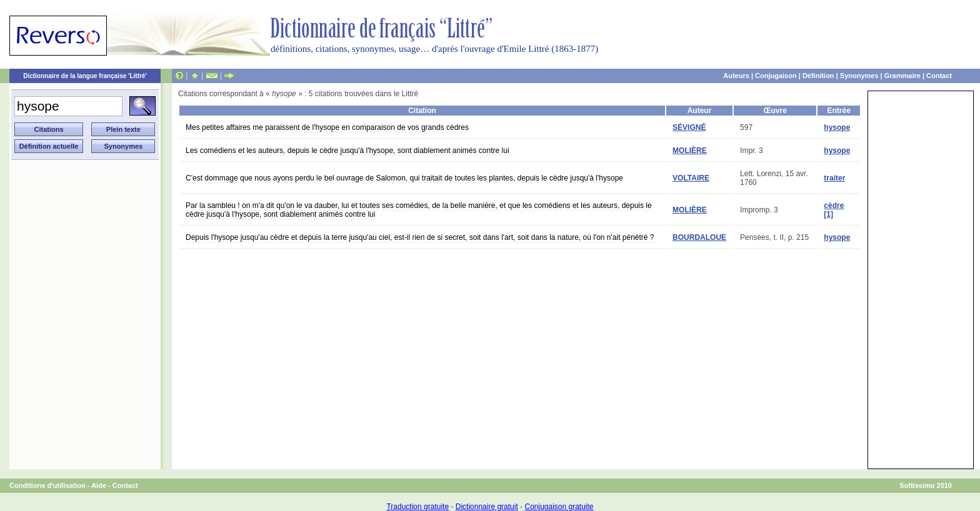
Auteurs (736, 76)
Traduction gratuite (417, 507)
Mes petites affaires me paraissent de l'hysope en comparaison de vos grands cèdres (327, 127)
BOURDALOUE (699, 237)
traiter (834, 178)
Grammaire (902, 76)
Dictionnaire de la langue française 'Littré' (85, 76)
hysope (837, 127)
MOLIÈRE (690, 151)
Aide (99, 485)
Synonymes (859, 76)
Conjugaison (776, 76)
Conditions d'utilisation (47, 485)
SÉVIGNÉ (689, 127)
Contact (939, 76)
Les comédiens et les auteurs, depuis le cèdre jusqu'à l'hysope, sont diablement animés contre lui (347, 151)
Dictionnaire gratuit (487, 507)
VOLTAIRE (691, 178)
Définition (818, 76)
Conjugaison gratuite (559, 507)
